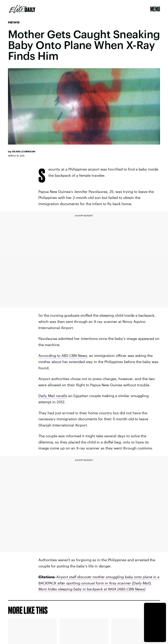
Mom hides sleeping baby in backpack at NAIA (77, 589)
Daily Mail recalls (53, 396)
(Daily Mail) (141, 583)
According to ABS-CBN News (63, 355)
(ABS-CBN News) (131, 589)
